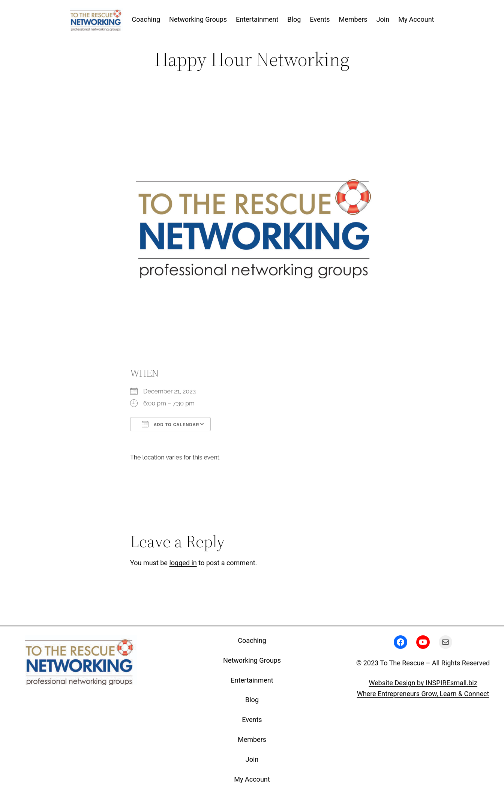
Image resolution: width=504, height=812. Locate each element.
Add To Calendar (170, 424)
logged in (183, 563)
